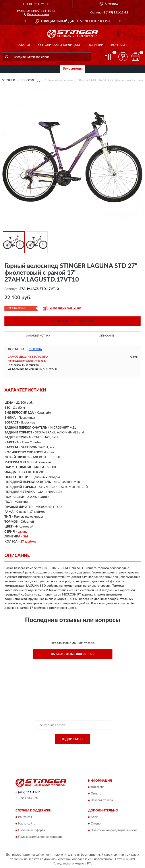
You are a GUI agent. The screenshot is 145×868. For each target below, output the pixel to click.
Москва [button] (35, 349)
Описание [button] (107, 336)
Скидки (96, 824)
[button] (36, 14)
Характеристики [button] (38, 336)
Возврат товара (102, 800)
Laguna (23, 532)
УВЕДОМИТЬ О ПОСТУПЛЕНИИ (72, 321)
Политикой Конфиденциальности (94, 749)
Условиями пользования (68, 753)
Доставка (98, 787)
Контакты (120, 45)
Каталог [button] (24, 45)
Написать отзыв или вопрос (73, 654)
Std (26, 537)
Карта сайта (27, 824)
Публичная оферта (32, 830)
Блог (94, 817)
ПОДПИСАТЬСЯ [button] (72, 739)
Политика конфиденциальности (114, 830)
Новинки (96, 45)
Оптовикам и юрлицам (59, 45)
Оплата (96, 794)
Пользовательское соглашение (40, 837)
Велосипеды (73, 69)
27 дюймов (28, 542)
